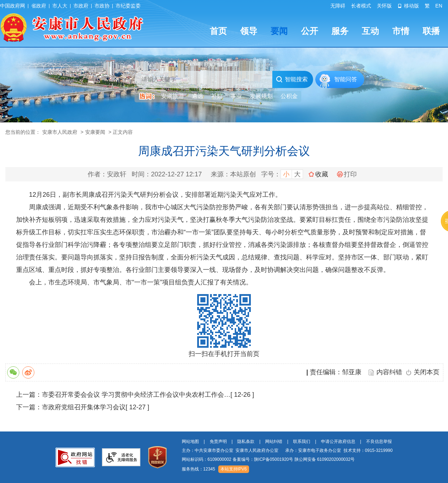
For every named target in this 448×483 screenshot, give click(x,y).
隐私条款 (246, 441)
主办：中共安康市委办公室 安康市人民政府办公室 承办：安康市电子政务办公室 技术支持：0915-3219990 (287, 450)
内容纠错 (389, 372)
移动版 (408, 6)
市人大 (60, 6)
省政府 (39, 6)
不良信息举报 (379, 441)
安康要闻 (95, 132)
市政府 (81, 6)
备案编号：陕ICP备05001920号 (263, 459)
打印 (347, 174)
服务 (340, 31)
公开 (310, 31)
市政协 (102, 6)
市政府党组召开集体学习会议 (84, 407)
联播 (431, 31)
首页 (218, 31)
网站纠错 (274, 441)
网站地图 (190, 441)
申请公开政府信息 (338, 441)
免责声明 (218, 441)
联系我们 (302, 441)
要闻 (279, 31)
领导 (249, 31)
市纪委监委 (128, 6)
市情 (401, 31)
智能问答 (346, 79)
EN (439, 6)
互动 (370, 31)
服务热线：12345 (198, 469)
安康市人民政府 (60, 132)
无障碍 (338, 6)
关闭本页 (427, 372)
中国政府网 (13, 6)
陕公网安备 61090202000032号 (325, 459)
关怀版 (384, 6)
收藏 (322, 174)
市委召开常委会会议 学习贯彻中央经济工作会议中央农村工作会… (136, 395)
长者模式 (361, 6)
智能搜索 (292, 79)
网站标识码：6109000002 (268, 459)
